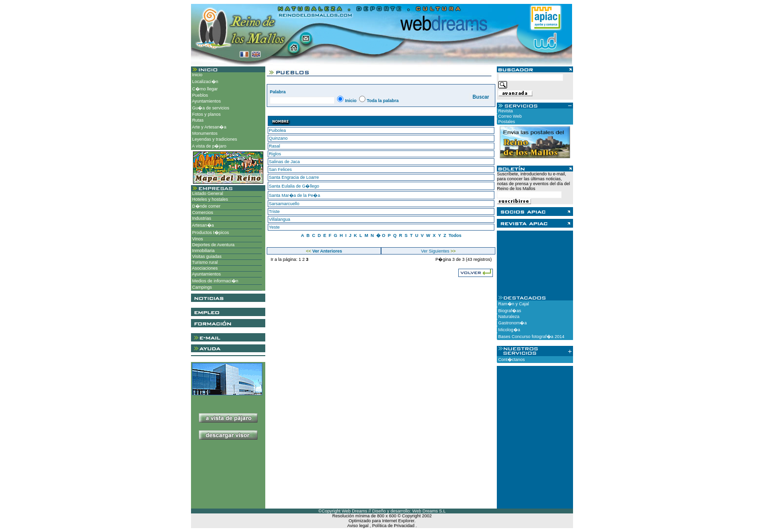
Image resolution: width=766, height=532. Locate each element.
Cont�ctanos (511, 360)
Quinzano (278, 138)
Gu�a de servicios (210, 108)
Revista (505, 111)
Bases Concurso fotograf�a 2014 (531, 337)
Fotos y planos (206, 114)
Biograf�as (509, 311)
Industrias (201, 218)
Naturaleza (508, 317)
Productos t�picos (210, 233)
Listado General (207, 193)
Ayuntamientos (206, 101)
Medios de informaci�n (215, 281)
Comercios (202, 213)
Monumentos (204, 133)
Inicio (197, 75)
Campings (202, 287)
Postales (506, 122)
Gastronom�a (512, 323)
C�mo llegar (204, 89)
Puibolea (277, 130)
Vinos (197, 239)
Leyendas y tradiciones (214, 139)
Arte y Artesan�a (209, 127)
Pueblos (200, 95)
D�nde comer (206, 206)
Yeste (274, 227)
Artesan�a (202, 225)
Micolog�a (509, 330)
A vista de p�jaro (209, 146)
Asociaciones (204, 268)
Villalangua (279, 219)
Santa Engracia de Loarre (294, 177)
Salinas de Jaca (284, 162)
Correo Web (509, 116)
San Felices (280, 170)
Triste (274, 212)
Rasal (274, 146)
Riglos (275, 154)
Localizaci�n (205, 82)
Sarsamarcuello (284, 204)
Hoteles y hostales (210, 199)
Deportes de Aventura (213, 245)
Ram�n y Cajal (513, 304)
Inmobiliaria (203, 251)
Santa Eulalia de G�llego (294, 186)
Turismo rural (204, 262)
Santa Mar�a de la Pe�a (294, 195)
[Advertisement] (228, 478)
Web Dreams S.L (429, 511)
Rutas (197, 120)
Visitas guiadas (206, 256)
